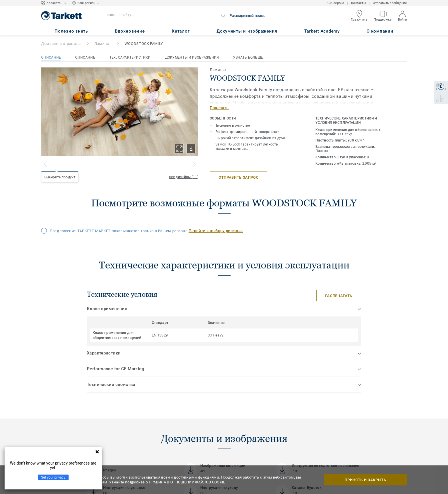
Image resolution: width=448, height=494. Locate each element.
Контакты (359, 3)
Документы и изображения (192, 57)
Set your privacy (53, 477)
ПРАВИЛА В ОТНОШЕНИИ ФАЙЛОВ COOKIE (187, 482)
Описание (51, 57)
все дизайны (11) (184, 177)
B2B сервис (335, 3)
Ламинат (103, 44)
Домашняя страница (61, 44)
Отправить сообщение (390, 3)
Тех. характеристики (130, 57)
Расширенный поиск (247, 16)
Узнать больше (248, 57)
